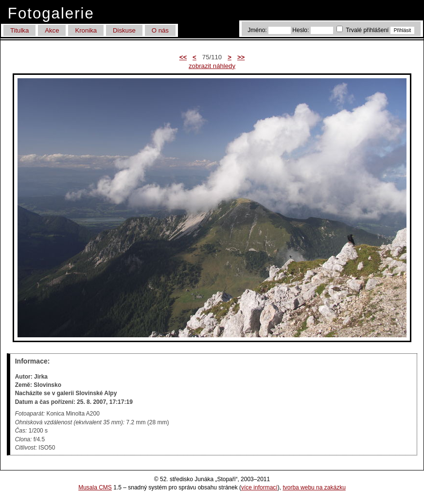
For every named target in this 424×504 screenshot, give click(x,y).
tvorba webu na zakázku (314, 487)
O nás (160, 30)
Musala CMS (95, 487)
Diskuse (124, 30)
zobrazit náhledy (212, 66)
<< (183, 57)
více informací (259, 487)
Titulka (19, 30)
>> (241, 57)
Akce (52, 30)
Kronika (86, 30)
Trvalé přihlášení (363, 30)
